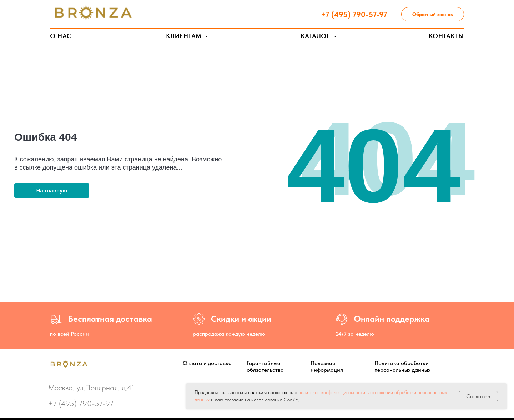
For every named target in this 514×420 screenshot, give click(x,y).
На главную (52, 191)
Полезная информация (327, 366)
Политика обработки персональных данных (402, 366)
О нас (61, 36)
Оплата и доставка (207, 363)
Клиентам (185, 36)
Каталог (316, 36)
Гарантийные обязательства (265, 366)
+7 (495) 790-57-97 (81, 403)
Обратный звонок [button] (433, 14)
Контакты (446, 36)
